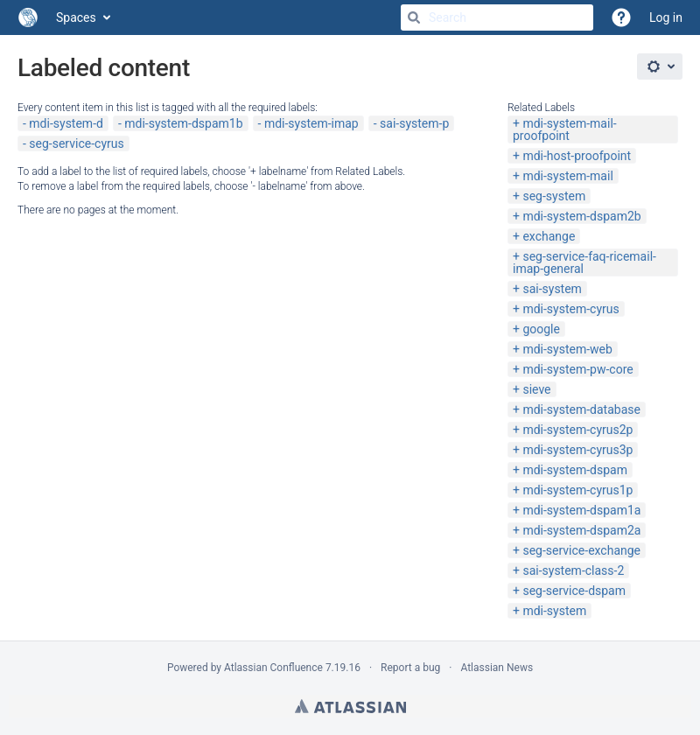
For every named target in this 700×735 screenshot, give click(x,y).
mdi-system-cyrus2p (577, 430)
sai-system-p (414, 123)
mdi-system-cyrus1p (577, 490)
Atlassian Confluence (273, 668)
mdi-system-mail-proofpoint (565, 129)
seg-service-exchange (581, 550)
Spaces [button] (76, 17)
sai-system (552, 289)
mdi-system (554, 611)
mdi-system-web (567, 349)
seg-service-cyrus (76, 143)
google (541, 329)
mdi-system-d (66, 123)
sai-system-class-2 (573, 570)
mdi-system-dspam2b (581, 216)
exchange (549, 236)
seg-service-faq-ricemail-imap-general (584, 262)
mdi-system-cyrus (570, 309)
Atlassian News (497, 668)
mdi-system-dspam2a (581, 530)
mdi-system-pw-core (577, 369)
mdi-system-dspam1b (183, 123)
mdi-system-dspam (575, 470)
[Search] (414, 17)
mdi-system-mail (567, 176)
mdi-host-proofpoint (577, 156)
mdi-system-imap (311, 123)
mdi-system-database (581, 409)
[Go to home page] (28, 17)
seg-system (554, 196)
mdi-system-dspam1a (581, 510)
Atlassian (350, 706)
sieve (536, 389)
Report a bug (410, 668)
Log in (666, 17)
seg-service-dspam (574, 591)
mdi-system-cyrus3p (577, 450)
